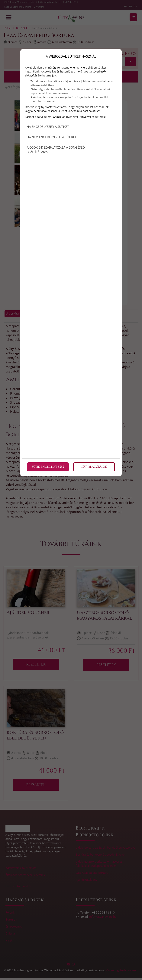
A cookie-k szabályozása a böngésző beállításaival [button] (56, 150)
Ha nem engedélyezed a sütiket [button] (52, 137)
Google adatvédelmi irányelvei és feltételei (80, 117)
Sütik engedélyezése (48, 467)
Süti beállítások (94, 467)
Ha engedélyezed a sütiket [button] (48, 127)
